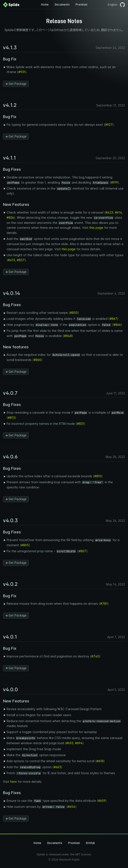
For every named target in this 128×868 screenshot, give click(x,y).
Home (45, 4)
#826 (10, 218)
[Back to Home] (11, 4)
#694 (79, 743)
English (113, 5)
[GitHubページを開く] (122, 4)
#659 (102, 801)
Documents (62, 4)
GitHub (90, 843)
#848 (68, 336)
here (14, 782)
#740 (95, 656)
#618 (100, 761)
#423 (109, 213)
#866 (117, 325)
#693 (70, 743)
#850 (74, 313)
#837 (21, 260)
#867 (113, 319)
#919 (114, 183)
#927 (109, 125)
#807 (83, 551)
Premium (81, 4)
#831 (81, 424)
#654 (71, 807)
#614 (119, 213)
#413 (12, 260)
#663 (57, 767)
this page (96, 228)
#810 (98, 476)
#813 (11, 418)
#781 (104, 604)
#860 (37, 360)
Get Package (16, 84)
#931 (22, 72)
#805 (25, 545)
